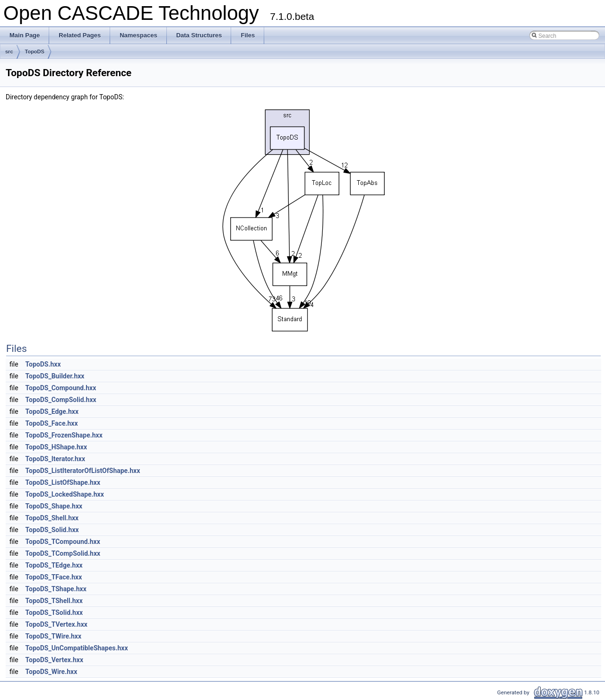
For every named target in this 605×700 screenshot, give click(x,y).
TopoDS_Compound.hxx (61, 388)
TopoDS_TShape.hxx (56, 589)
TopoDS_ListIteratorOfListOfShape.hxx (83, 471)
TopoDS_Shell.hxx (52, 518)
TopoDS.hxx (43, 364)
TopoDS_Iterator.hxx (56, 459)
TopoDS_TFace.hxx (54, 577)
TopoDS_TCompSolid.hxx (63, 553)
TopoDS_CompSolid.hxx (61, 400)
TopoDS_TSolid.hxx (54, 612)
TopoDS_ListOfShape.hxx (63, 482)
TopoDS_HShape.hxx (56, 447)
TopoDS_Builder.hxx (55, 376)
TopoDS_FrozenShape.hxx (64, 435)
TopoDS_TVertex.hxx (56, 624)
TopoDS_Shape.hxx (54, 506)
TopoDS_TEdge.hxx (54, 565)
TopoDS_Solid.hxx (52, 530)
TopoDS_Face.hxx (52, 423)
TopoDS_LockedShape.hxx (65, 494)
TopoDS (35, 52)
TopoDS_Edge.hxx (52, 411)
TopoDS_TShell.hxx (54, 601)
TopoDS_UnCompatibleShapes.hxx (77, 648)
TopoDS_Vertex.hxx (55, 660)
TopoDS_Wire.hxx (52, 672)
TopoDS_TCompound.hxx (63, 542)
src (9, 52)
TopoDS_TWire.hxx (54, 636)
